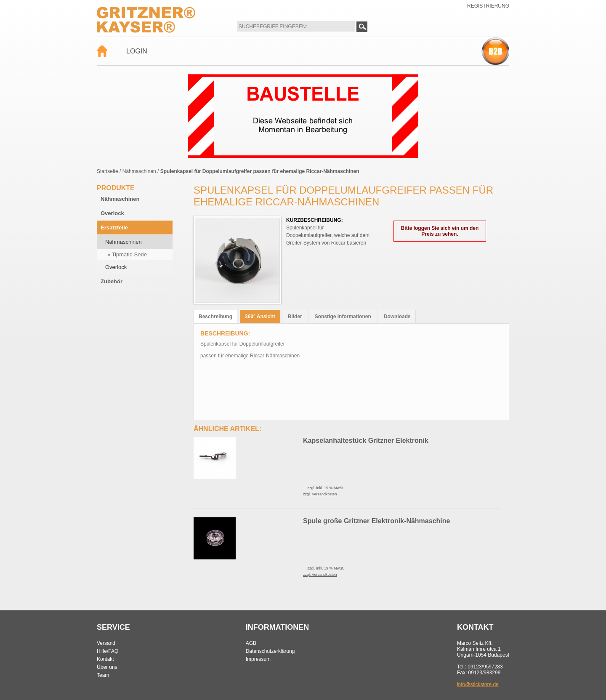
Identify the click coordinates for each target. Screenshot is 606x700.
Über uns (107, 667)
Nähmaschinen (139, 171)
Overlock (112, 213)
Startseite (108, 171)
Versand (106, 643)
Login (137, 51)
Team (103, 675)
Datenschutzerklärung (270, 651)
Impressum (258, 659)
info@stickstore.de (478, 684)
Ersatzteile (114, 228)
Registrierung (488, 6)
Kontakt (105, 659)
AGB (251, 643)
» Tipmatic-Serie (127, 254)
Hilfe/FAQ (108, 651)
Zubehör (112, 281)
